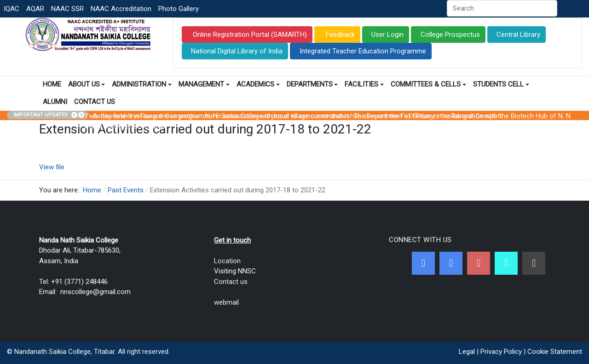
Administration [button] (142, 84)
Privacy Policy (501, 352)
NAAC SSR (67, 9)
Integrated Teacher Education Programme (363, 51)
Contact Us (95, 102)
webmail (226, 302)
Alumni (55, 102)
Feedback (339, 35)
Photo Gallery (179, 9)
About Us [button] (87, 84)
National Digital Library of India (237, 51)
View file (52, 167)
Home (52, 84)
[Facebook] (423, 263)
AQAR (35, 9)
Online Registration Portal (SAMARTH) (249, 35)
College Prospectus (450, 35)
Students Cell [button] (501, 84)
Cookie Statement (555, 352)
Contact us (231, 282)
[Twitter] (451, 263)
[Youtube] (479, 263)
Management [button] (204, 84)
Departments (312, 84)
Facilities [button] (364, 84)
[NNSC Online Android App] (506, 263)
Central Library (518, 35)
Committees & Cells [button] (428, 84)
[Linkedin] (534, 263)
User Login (387, 35)
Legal (467, 352)
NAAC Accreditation (121, 9)
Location (227, 261)
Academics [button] (258, 84)
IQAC (12, 9)
